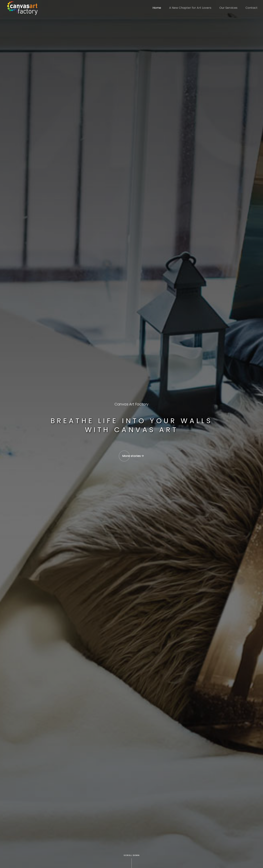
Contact (251, 8)
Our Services (228, 8)
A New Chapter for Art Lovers (190, 8)
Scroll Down (132, 855)
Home (157, 8)
